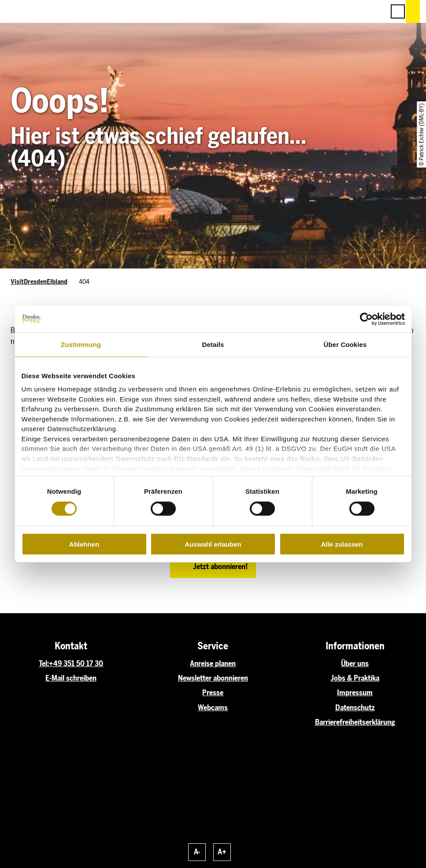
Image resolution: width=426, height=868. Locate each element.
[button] (339, 11)
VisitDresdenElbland (39, 282)
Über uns (355, 663)
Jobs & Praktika (355, 678)
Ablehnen (84, 544)
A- (197, 852)
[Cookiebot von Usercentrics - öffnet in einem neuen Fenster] (366, 319)
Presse (213, 693)
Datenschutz (355, 708)
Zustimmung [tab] (81, 344)
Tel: (44, 663)
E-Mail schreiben (71, 678)
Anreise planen (213, 663)
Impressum (355, 693)
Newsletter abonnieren (213, 678)
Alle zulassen (342, 544)
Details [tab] (213, 344)
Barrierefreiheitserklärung (355, 722)
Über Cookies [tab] (345, 344)
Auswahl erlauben (213, 544)
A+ (222, 852)
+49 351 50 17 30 (76, 663)
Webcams (213, 708)
